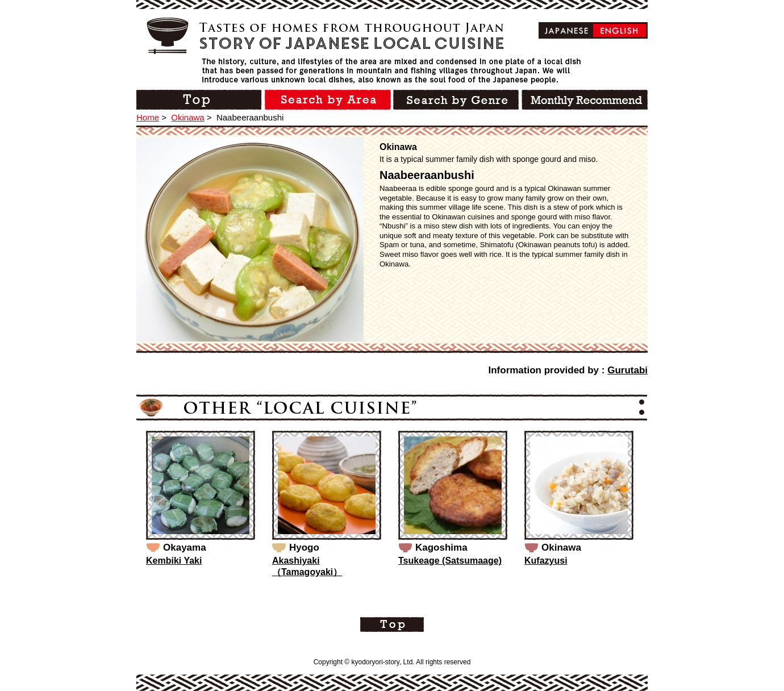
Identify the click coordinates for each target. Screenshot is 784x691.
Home (148, 117)
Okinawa (187, 117)
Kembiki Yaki (174, 561)
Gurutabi (627, 370)
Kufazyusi (546, 561)
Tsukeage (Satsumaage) (450, 561)
